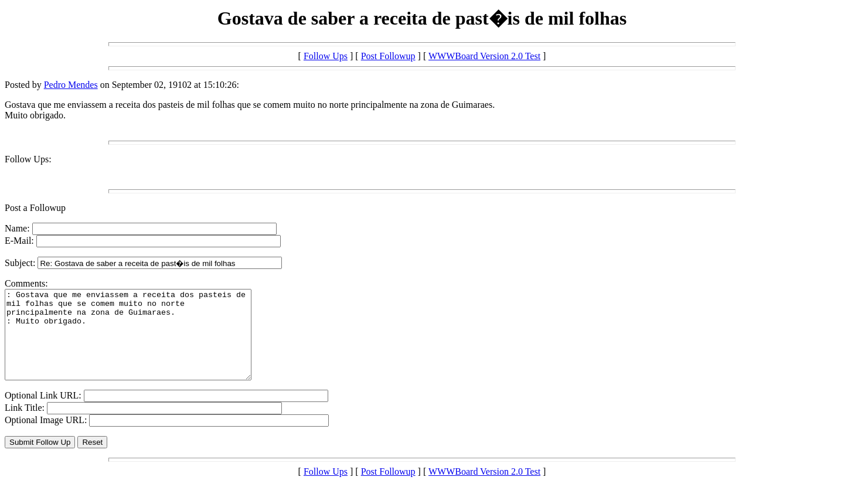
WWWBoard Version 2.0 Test (484, 56)
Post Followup (388, 56)
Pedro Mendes (71, 85)
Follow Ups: (28, 159)
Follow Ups (326, 56)
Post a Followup (35, 208)
